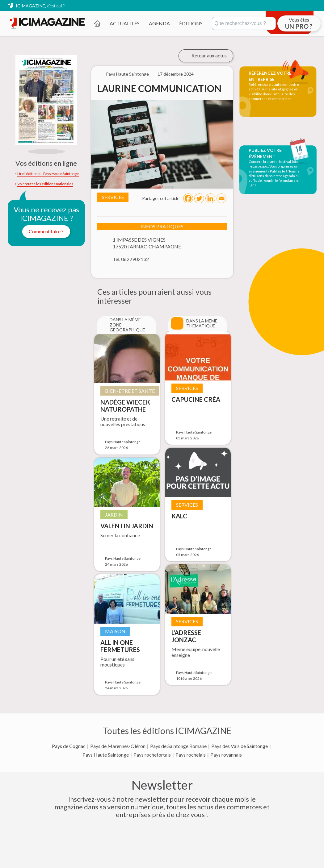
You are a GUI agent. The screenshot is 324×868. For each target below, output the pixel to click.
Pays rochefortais (152, 755)
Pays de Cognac (69, 746)
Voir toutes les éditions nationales (45, 184)
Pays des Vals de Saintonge (240, 746)
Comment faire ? (46, 231)
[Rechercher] (244, 23)
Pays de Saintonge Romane (178, 746)
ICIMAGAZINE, (40, 6)
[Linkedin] (210, 198)
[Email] (221, 198)
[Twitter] (199, 198)
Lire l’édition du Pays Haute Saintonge (48, 174)
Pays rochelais (191, 755)
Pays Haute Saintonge (106, 755)
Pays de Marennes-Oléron (118, 746)
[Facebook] (188, 198)
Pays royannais (226, 755)
